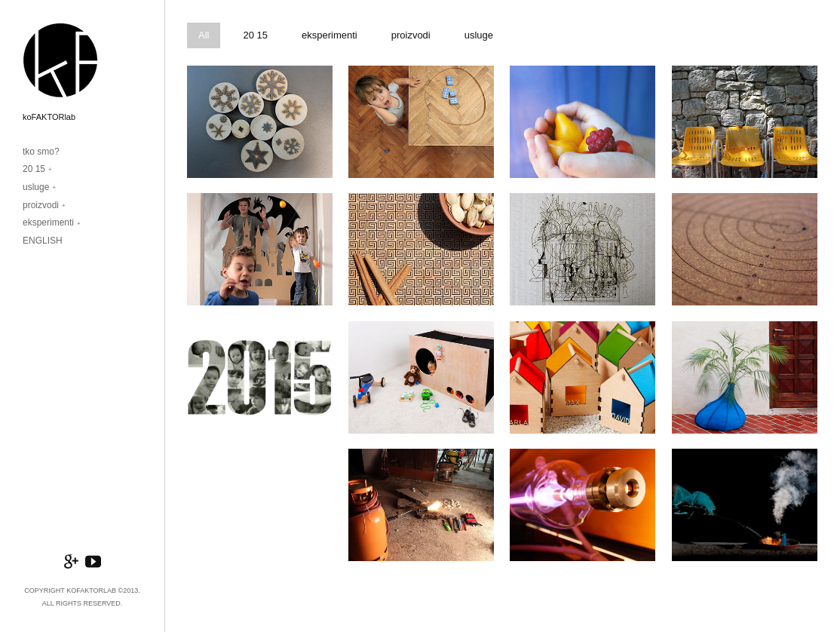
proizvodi (41, 205)
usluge (36, 187)
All (204, 35)
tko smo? (41, 152)
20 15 (34, 169)
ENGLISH (43, 241)
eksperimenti (48, 222)
